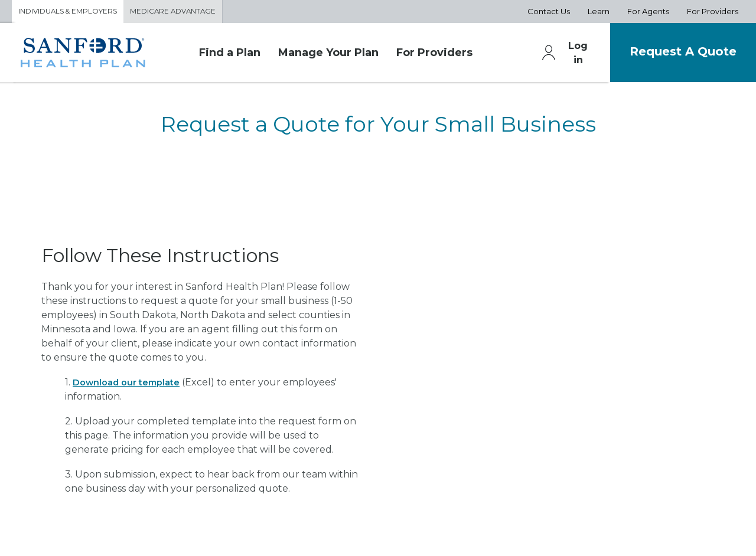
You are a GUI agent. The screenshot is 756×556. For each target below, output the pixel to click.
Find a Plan (230, 55)
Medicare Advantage (187, 12)
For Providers (434, 55)
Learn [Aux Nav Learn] (599, 12)
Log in (559, 55)
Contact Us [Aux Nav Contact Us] (549, 12)
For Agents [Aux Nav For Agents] (648, 12)
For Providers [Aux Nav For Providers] (713, 12)
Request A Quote (675, 54)
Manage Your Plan (328, 55)
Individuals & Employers (73, 12)
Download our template (131, 385)
